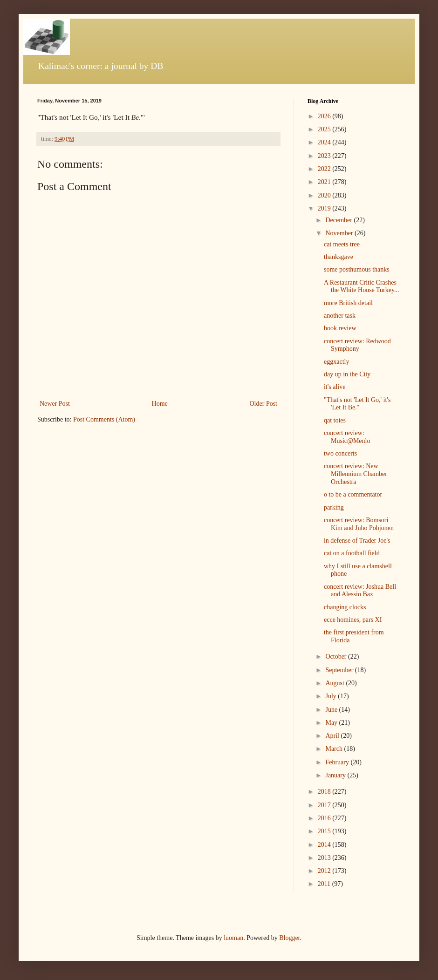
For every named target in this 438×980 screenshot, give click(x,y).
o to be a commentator (353, 494)
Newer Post (55, 404)
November (340, 233)
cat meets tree (342, 244)
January (336, 775)
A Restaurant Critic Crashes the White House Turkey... (362, 286)
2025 (325, 129)
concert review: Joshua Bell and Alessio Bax (360, 591)
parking (334, 507)
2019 (325, 208)
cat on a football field (352, 553)
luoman (233, 938)
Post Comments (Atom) (104, 419)
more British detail (348, 303)
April (333, 736)
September (340, 670)
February (338, 762)
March (335, 749)
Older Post (264, 404)
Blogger (289, 938)
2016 (325, 818)
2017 (325, 805)
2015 (325, 831)
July (332, 696)
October (337, 657)
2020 (325, 195)
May (332, 723)
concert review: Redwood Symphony (357, 345)
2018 (325, 792)
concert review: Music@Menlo (347, 437)
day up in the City (347, 374)
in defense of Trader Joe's (357, 541)
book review (340, 328)
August (335, 683)
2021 (325, 182)
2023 (325, 156)
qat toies (335, 420)
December (339, 220)
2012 (325, 871)
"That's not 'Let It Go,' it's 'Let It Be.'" (357, 404)
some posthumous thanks (357, 269)
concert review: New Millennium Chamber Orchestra (356, 474)
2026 (325, 116)
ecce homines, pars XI (353, 620)
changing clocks (345, 607)
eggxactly (336, 362)
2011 (325, 884)
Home (160, 404)
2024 (325, 142)
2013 (325, 858)
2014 (325, 845)
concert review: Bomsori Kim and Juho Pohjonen (359, 524)
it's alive (335, 387)
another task (340, 316)
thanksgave (339, 257)
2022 (325, 169)
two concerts (340, 453)
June (332, 710)
